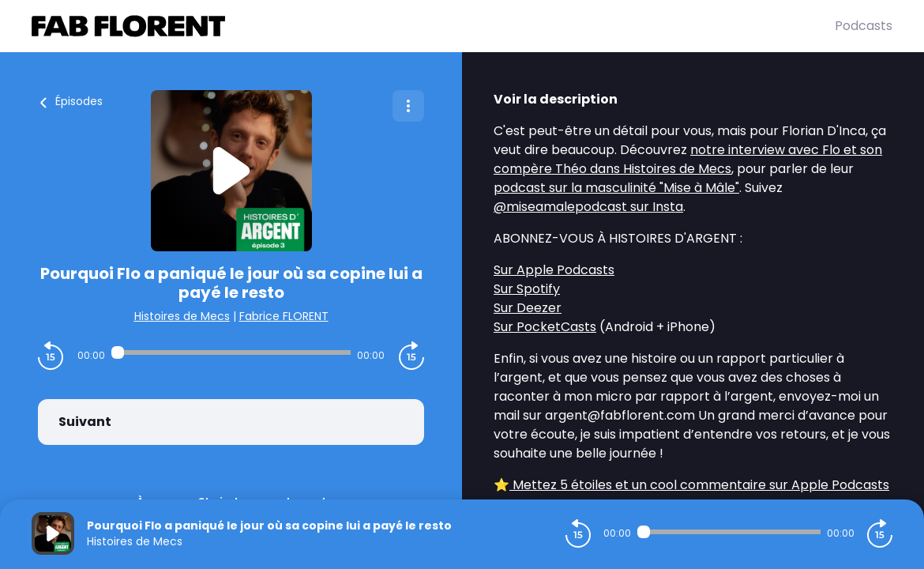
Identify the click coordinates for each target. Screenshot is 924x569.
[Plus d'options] (408, 106)
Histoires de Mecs (182, 316)
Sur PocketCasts (545, 327)
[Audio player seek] (231, 352)
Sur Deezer (528, 308)
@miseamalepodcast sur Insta (588, 207)
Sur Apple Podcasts (554, 270)
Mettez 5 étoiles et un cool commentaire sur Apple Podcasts (699, 485)
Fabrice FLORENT (284, 316)
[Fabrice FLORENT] (433, 26)
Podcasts (864, 26)
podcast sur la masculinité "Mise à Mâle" (616, 188)
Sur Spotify (527, 289)
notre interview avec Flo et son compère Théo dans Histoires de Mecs (688, 159)
